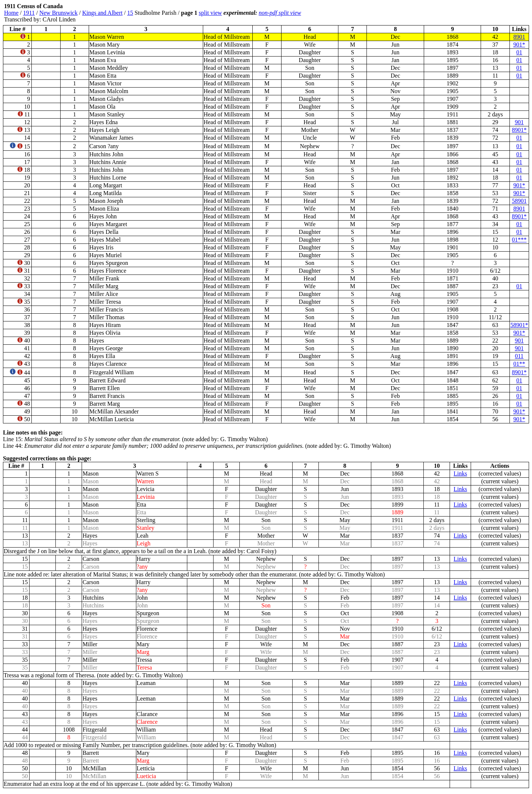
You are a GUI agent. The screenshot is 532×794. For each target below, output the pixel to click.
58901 (519, 201)
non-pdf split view (280, 13)
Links (460, 473)
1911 (29, 13)
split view (210, 13)
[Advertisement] (485, 13)
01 (519, 52)
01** (519, 364)
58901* (519, 325)
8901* (519, 130)
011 (519, 356)
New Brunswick (58, 13)
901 (519, 122)
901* (519, 45)
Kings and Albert (102, 13)
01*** (519, 240)
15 (130, 13)
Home (11, 13)
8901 (519, 37)
